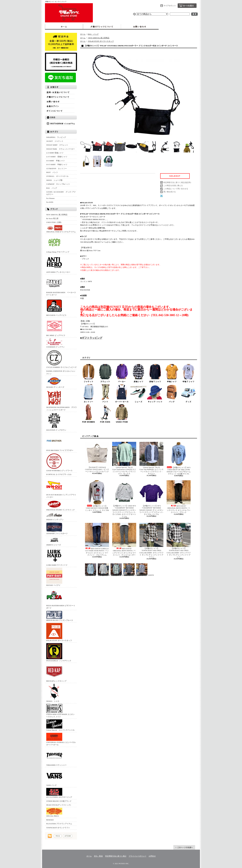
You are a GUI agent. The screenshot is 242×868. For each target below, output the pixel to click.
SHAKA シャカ (54, 693)
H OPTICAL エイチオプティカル (59, 474)
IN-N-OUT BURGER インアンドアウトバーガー (61, 488)
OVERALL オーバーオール (57, 176)
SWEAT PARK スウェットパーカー (60, 149)
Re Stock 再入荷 (52, 218)
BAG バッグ (52, 188)
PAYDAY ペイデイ (54, 577)
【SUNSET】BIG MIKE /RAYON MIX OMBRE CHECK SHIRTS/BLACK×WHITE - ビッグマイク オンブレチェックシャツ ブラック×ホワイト (133, 570)
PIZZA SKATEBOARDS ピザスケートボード (61, 598)
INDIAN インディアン (55, 516)
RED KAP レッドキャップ (56, 673)
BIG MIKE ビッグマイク (56, 327)
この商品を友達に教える (173, 185)
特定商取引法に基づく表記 (116, 856)
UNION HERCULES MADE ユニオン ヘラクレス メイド (60, 711)
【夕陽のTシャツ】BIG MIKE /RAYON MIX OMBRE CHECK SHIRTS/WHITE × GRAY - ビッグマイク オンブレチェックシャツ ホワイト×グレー (104, 570)
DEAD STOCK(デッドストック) (59, 805)
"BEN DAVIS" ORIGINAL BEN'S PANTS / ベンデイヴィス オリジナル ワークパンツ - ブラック (179, 497)
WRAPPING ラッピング (56, 137)
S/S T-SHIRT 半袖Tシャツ (57, 164)
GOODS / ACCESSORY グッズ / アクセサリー (61, 193)
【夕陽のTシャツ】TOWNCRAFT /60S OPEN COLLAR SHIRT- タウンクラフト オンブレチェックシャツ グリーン (151, 540)
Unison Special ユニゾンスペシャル (60, 725)
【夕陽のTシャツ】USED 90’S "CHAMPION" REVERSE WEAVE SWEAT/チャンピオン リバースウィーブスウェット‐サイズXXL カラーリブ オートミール (124, 499)
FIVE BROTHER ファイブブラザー (60, 442)
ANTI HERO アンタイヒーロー (58, 264)
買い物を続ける (170, 192)
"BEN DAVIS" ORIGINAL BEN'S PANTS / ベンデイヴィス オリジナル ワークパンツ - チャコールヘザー (124, 539)
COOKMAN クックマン (55, 343)
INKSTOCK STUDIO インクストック (60, 505)
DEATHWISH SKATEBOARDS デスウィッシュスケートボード (61, 400)
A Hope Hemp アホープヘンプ (58, 244)
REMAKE (50, 820)
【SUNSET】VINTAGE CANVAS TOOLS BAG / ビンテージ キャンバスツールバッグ (97, 457)
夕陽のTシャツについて (102, 27)
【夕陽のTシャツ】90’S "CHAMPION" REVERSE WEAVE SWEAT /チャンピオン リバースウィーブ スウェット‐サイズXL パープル (151, 498)
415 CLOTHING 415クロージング (59, 793)
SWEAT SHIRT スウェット (57, 145)
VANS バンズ (54, 777)
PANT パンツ (52, 172)
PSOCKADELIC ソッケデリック (59, 652)
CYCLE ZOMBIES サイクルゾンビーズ (61, 359)
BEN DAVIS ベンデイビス (56, 307)
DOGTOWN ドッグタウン (56, 422)
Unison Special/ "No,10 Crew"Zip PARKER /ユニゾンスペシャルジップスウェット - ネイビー (151, 458)
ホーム (64, 27)
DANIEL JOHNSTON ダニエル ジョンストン (61, 372)
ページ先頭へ (184, 847)
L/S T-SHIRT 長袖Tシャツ (57, 157)
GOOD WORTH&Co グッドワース (59, 462)
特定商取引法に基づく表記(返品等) (177, 182)
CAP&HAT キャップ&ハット (58, 184)
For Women (50, 198)
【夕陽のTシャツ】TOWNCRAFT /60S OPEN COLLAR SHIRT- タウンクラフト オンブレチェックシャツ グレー (179, 540)
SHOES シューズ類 (54, 180)
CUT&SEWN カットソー (56, 168)
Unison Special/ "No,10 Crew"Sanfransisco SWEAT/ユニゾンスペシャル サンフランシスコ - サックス (124, 458)
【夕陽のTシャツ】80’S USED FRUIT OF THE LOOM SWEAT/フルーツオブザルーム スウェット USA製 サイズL (179, 458)
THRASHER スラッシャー (56, 757)
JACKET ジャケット (56, 141)
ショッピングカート (187, 6)
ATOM (68, 836)
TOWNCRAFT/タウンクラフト (58, 828)
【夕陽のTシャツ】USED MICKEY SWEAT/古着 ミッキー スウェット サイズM (97, 496)
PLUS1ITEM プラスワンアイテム (59, 824)
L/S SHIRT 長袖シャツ (55, 153)
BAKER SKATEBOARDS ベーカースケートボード (61, 285)
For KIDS (50, 202)
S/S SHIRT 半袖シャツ (55, 161)
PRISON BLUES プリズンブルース (60, 616)
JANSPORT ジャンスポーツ (57, 528)
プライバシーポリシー (137, 856)
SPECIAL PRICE (54, 812)
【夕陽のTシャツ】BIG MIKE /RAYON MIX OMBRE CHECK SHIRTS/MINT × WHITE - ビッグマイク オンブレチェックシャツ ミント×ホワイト (91, 570)
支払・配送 (98, 856)
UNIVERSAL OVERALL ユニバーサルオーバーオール (61, 739)
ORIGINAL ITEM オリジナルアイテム (61, 229)
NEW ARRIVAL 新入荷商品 (57, 215)
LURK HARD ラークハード (57, 557)
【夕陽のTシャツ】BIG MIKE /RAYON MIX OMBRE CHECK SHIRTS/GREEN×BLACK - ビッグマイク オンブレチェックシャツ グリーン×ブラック (120, 570)
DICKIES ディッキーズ (55, 382)
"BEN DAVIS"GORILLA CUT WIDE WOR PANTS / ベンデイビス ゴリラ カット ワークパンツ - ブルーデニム (97, 539)
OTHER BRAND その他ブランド (59, 801)
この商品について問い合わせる (176, 189)
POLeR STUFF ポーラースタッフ (59, 632)
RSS (58, 836)
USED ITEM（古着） (54, 222)
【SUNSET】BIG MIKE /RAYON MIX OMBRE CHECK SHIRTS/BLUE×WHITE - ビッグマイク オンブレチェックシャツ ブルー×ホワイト (145, 570)
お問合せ (140, 27)
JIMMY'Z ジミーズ (54, 541)
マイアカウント (170, 6)
